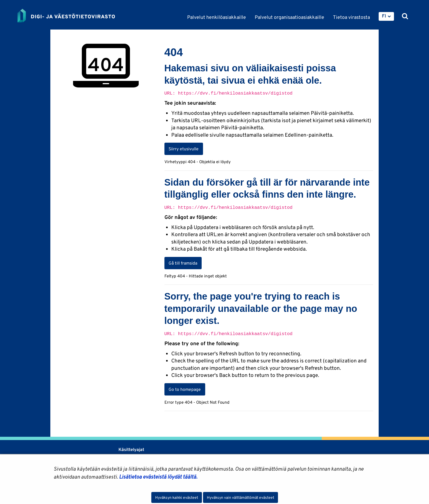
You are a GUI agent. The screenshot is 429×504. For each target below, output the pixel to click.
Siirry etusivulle (184, 149)
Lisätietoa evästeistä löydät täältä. (158, 477)
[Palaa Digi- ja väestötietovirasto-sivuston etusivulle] (66, 16)
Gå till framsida (183, 263)
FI (384, 16)
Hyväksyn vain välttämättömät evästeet (240, 497)
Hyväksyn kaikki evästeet (177, 497)
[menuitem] (386, 16)
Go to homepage (185, 389)
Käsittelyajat (131, 449)
